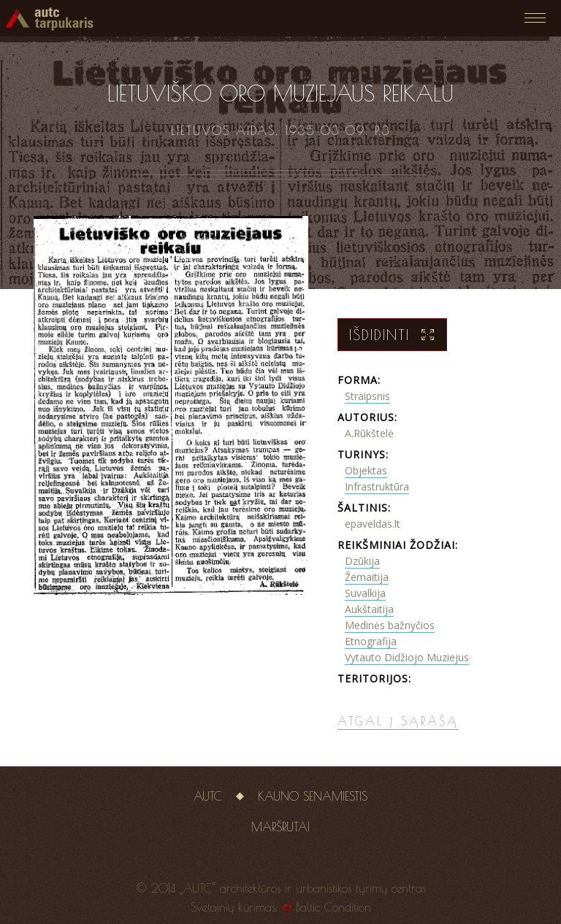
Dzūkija (362, 561)
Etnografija (371, 641)
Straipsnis (367, 396)
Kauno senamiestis (313, 796)
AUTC (208, 796)
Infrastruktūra (377, 486)
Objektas (366, 470)
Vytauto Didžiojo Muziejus (407, 657)
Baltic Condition (333, 907)
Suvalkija (365, 593)
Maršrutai (280, 827)
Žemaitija (367, 577)
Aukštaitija (369, 609)
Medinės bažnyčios (390, 625)
